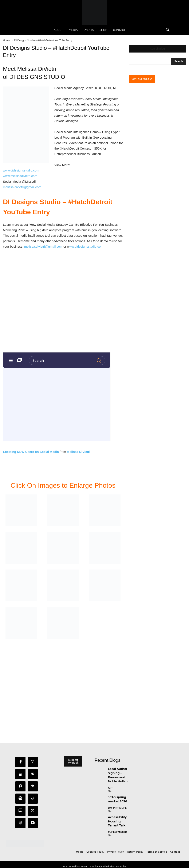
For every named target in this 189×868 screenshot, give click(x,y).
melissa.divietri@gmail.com (22, 187)
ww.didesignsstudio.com (86, 246)
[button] (168, 30)
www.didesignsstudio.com (21, 170)
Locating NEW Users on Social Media (31, 452)
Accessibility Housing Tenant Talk (118, 817)
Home (7, 40)
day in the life (117, 804)
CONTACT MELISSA (142, 79)
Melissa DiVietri (78, 452)
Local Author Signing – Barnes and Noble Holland (119, 774)
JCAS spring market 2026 (116, 796)
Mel (110, 789)
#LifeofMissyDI (117, 827)
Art (110, 786)
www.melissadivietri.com (20, 176)
